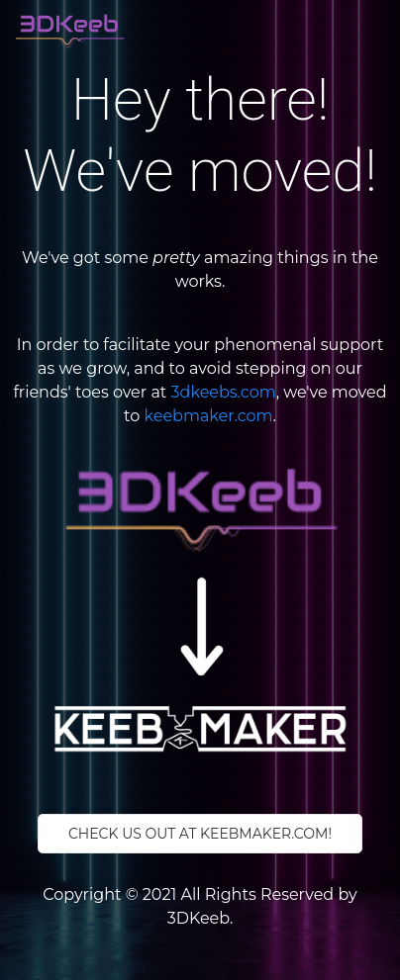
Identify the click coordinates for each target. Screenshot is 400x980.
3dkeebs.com (224, 392)
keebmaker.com (209, 416)
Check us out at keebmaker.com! (200, 834)
